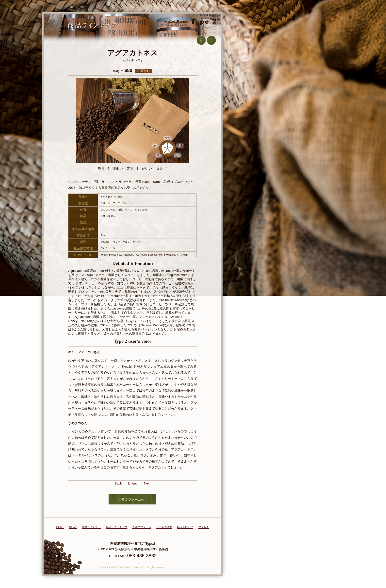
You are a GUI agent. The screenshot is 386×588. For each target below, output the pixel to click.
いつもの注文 (164, 527)
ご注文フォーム (142, 527)
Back (118, 483)
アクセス (204, 527)
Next (147, 483)
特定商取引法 (185, 527)
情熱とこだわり (91, 527)
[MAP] (164, 549)
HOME (60, 527)
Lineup (133, 483)
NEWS (73, 527)
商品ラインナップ (116, 527)
